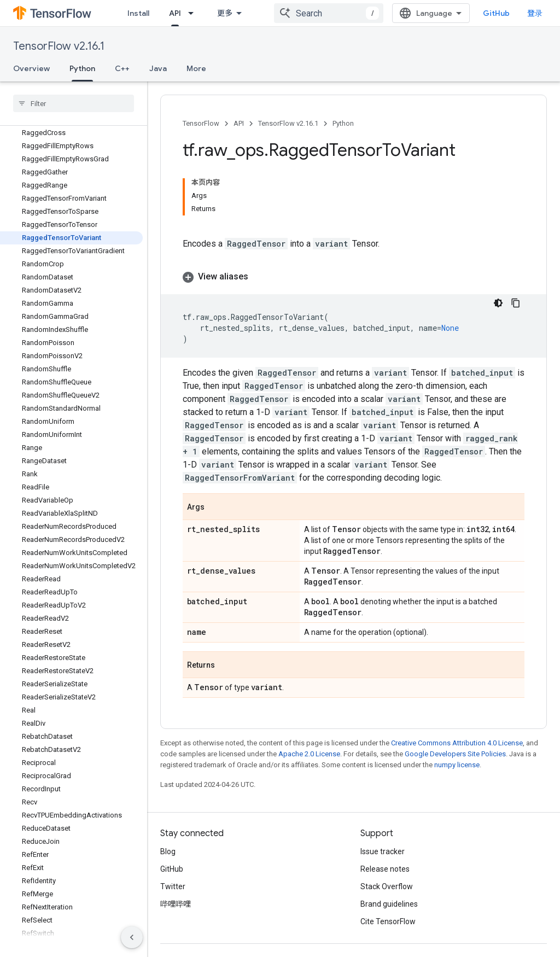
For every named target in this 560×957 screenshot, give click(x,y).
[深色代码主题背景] (498, 303)
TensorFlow (201, 123)
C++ (122, 68)
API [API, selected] (175, 13)
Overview (31, 68)
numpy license (457, 765)
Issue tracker (383, 851)
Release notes (385, 869)
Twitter (173, 886)
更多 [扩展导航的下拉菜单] (225, 13)
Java (158, 68)
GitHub (496, 13)
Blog (168, 851)
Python (343, 123)
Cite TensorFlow (388, 921)
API (239, 123)
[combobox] (329, 13)
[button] (354, 277)
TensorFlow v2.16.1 (59, 46)
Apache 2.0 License (309, 754)
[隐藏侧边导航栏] (132, 937)
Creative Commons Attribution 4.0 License (457, 743)
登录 (535, 13)
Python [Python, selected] (82, 68)
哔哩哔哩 (176, 904)
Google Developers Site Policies (455, 754)
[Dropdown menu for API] (194, 13)
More (196, 68)
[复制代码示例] (516, 303)
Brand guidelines (389, 904)
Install (138, 13)
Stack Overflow (387, 886)
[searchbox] (74, 103)
